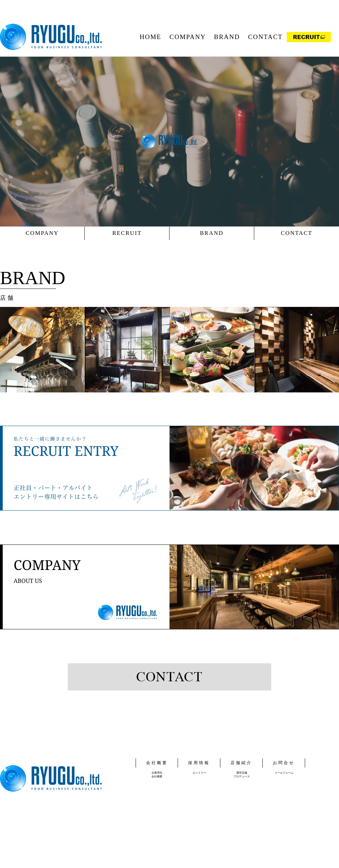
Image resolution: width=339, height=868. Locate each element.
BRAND (227, 37)
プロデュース (242, 777)
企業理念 (157, 773)
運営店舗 (242, 773)
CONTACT (265, 37)
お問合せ (284, 763)
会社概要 (157, 763)
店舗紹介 (241, 763)
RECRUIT (127, 233)
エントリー (199, 773)
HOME (151, 37)
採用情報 (199, 763)
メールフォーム (284, 773)
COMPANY (188, 37)
